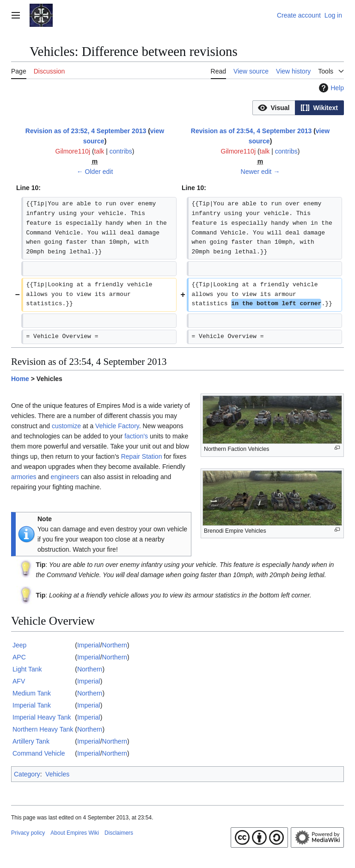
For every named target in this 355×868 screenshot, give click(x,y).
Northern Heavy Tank (43, 729)
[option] (274, 108)
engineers (65, 477)
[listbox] (298, 108)
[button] (274, 108)
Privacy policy (28, 833)
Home (20, 379)
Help (330, 88)
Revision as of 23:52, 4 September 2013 (86, 131)
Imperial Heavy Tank (42, 717)
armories (24, 477)
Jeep (19, 645)
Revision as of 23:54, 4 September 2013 (251, 131)
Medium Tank (32, 693)
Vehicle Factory (117, 426)
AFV (19, 681)
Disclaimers (119, 833)
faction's (136, 436)
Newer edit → (260, 172)
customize (66, 426)
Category (27, 774)
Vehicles (57, 774)
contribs (121, 151)
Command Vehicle (39, 753)
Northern (115, 645)
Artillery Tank (31, 741)
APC (19, 657)
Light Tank (27, 669)
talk (99, 151)
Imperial (89, 645)
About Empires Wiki (75, 833)
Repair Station (142, 456)
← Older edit (95, 172)
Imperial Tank (32, 705)
